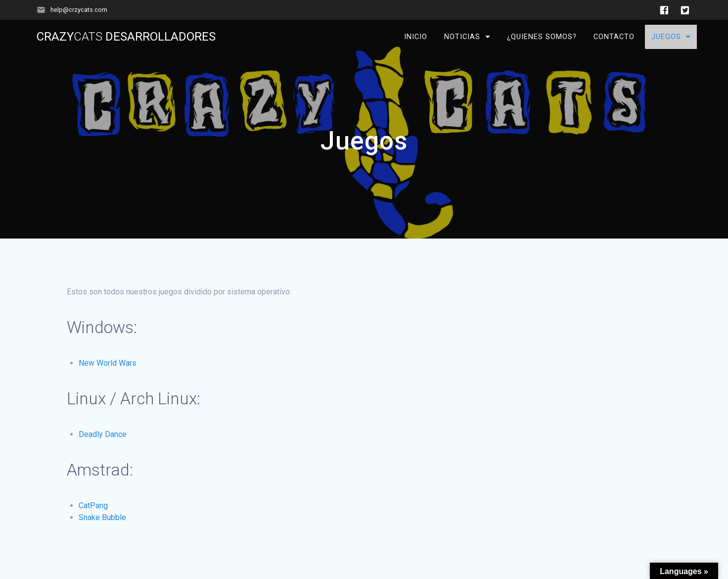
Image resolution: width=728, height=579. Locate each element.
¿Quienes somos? (542, 37)
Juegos (666, 37)
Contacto (614, 37)
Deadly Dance (103, 434)
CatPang (93, 506)
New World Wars (108, 363)
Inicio (416, 37)
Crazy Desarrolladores (126, 37)
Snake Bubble (102, 517)
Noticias (462, 37)
